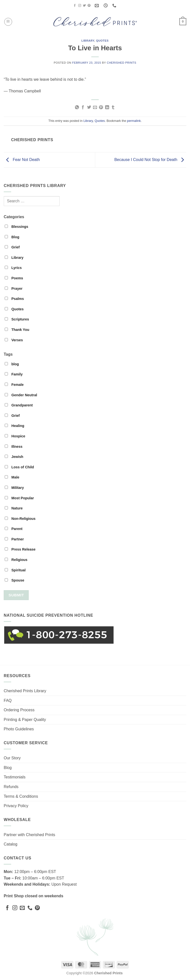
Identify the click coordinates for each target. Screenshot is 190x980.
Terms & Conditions (21, 796)
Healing (14, 426)
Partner (14, 539)
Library (88, 41)
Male (12, 477)
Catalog (11, 844)
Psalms (14, 299)
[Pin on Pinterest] (101, 107)
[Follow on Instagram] (80, 6)
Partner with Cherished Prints (29, 835)
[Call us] (30, 908)
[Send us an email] (22, 908)
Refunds (11, 787)
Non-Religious (20, 519)
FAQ (8, 701)
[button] (8, 22)
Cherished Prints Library (25, 691)
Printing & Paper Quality (25, 720)
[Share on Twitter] (89, 107)
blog (12, 364)
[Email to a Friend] (95, 107)
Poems (14, 278)
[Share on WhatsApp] (77, 107)
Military (14, 488)
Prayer (14, 289)
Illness (14, 447)
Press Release (20, 549)
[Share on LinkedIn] (107, 107)
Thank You (17, 330)
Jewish (14, 457)
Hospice (15, 436)
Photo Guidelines (19, 729)
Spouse (14, 580)
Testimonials (15, 777)
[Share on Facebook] (83, 107)
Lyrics (13, 268)
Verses (14, 340)
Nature (14, 508)
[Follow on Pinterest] (89, 6)
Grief (12, 247)
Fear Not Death (22, 160)
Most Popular (19, 498)
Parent (14, 529)
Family (14, 374)
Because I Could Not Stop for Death (150, 160)
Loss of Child (19, 467)
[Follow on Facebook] (75, 6)
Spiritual (15, 570)
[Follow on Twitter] (84, 6)
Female (14, 385)
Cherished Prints (122, 63)
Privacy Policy (16, 806)
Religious (16, 560)
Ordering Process (19, 710)
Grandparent (19, 405)
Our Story (12, 758)
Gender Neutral (21, 395)
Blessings (16, 227)
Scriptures (17, 319)
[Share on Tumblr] (113, 107)
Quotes (102, 41)
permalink (134, 121)
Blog (12, 237)
